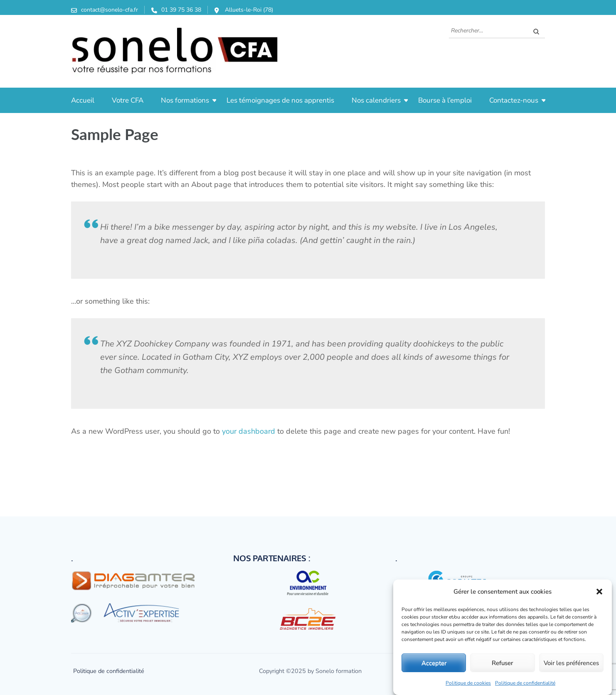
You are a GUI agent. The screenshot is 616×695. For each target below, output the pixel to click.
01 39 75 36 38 (181, 10)
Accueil (83, 100)
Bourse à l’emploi (445, 100)
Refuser (502, 663)
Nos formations (185, 100)
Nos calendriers (376, 100)
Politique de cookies (468, 683)
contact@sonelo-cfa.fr (110, 10)
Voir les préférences (571, 663)
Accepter (434, 663)
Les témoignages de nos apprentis (280, 100)
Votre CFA (128, 100)
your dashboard (249, 431)
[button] (599, 592)
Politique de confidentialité (525, 683)
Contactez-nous (514, 100)
